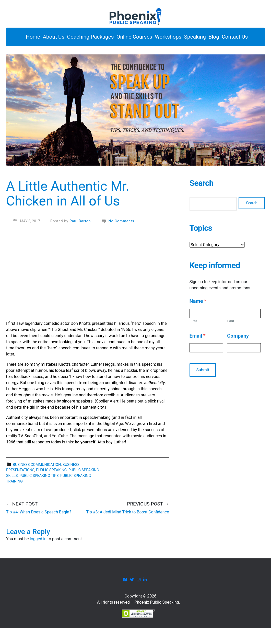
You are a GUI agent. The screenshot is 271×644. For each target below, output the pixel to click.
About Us (47, 38)
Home (21, 38)
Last (231, 337)
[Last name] (244, 330)
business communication (37, 481)
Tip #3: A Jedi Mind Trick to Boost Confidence (127, 528)
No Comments (121, 237)
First (193, 337)
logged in (38, 555)
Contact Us (27, 51)
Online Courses (139, 38)
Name (198, 317)
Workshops (178, 38)
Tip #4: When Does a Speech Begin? (39, 528)
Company (238, 352)
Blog (234, 38)
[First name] (206, 330)
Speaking (210, 38)
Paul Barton (80, 237)
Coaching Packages (90, 38)
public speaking (51, 486)
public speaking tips (39, 492)
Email (198, 352)
